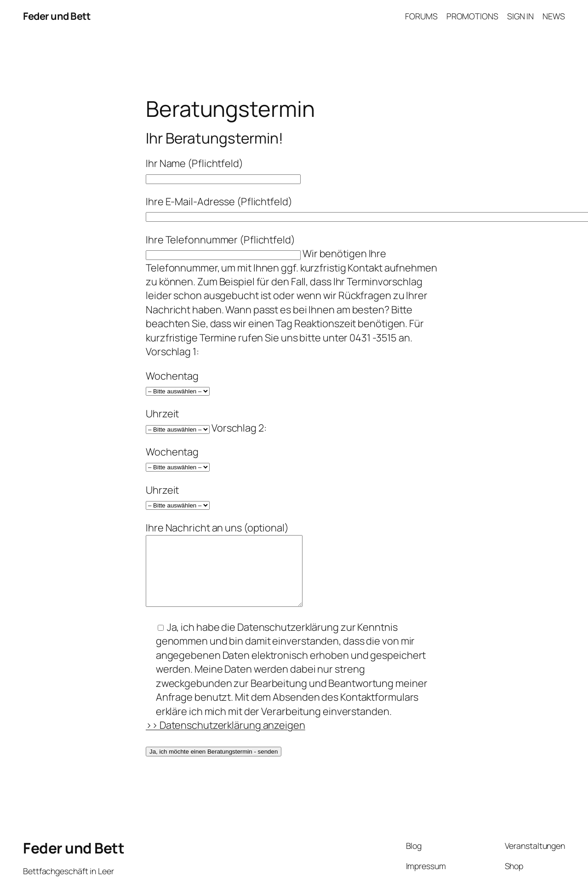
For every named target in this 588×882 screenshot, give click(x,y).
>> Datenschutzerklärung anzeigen (225, 739)
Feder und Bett (57, 16)
